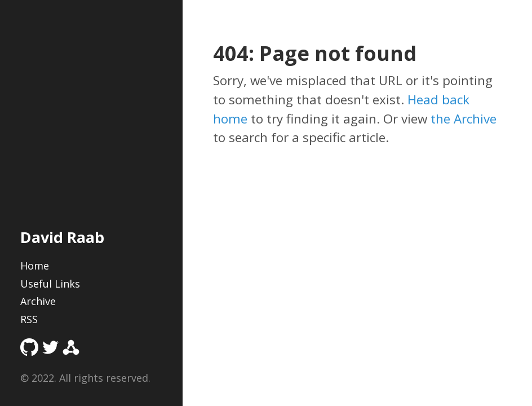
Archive (38, 301)
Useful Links (50, 284)
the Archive (464, 119)
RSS (29, 319)
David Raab (62, 237)
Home (35, 266)
